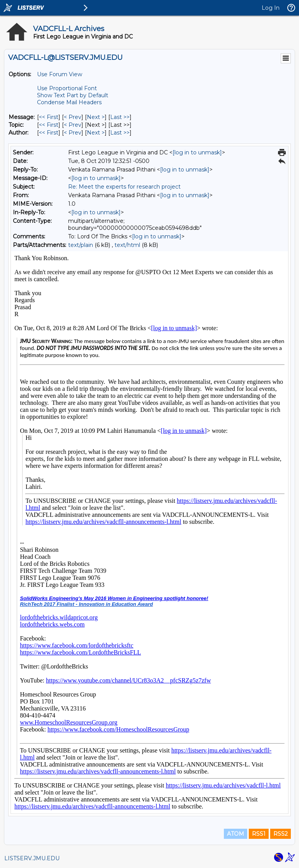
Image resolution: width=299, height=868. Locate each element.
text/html (127, 245)
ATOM (236, 834)
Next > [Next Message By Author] (96, 133)
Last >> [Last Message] (120, 117)
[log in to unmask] (197, 152)
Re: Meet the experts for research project (124, 187)
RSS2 (281, 834)
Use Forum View (60, 74)
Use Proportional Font (67, 88)
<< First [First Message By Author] (49, 133)
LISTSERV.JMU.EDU (32, 858)
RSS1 (259, 834)
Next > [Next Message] (96, 117)
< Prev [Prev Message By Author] (73, 133)
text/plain (81, 245)
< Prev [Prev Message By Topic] (73, 125)
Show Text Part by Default (73, 95)
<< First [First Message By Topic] (49, 125)
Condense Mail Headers (69, 102)
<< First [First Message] (49, 117)
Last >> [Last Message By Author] (120, 133)
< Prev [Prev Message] (73, 117)
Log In (271, 8)
